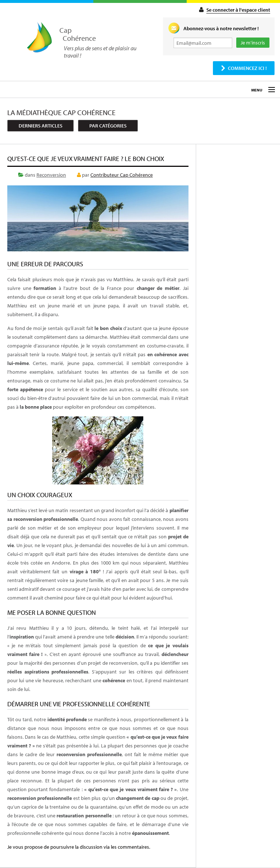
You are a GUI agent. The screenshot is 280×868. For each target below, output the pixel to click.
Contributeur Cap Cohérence (122, 175)
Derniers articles (40, 126)
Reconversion (51, 175)
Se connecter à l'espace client (238, 10)
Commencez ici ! (247, 68)
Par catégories (108, 126)
